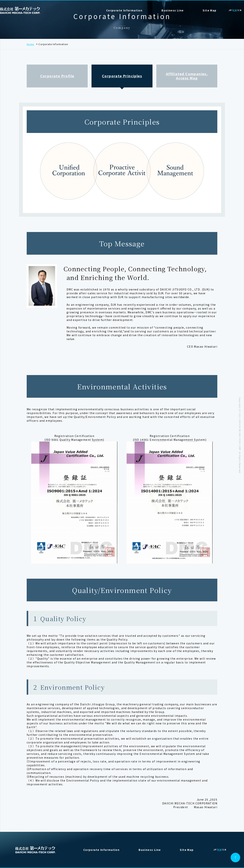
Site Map (209, 10)
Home (30, 44)
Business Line (150, 850)
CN (240, 11)
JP (230, 11)
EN (235, 11)
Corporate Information (124, 10)
